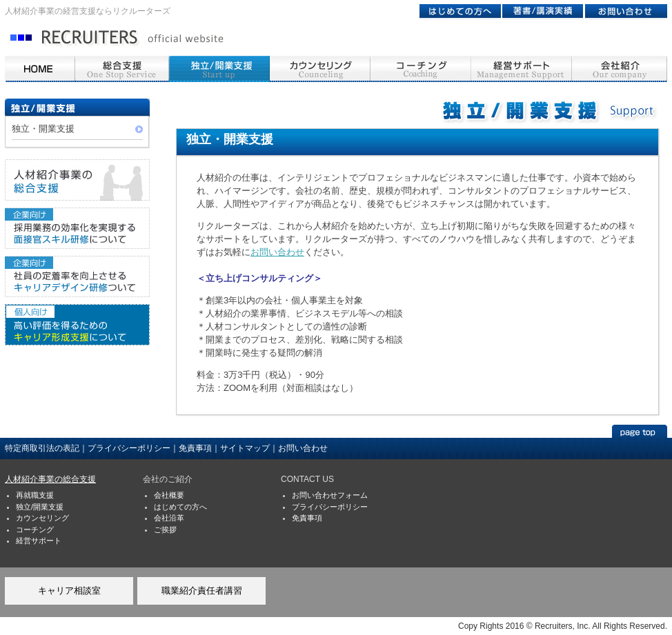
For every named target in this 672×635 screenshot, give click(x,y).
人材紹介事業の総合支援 (50, 479)
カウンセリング (42, 518)
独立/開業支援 (40, 507)
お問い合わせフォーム (330, 495)
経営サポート (39, 541)
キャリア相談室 (69, 591)
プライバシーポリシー (129, 448)
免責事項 (195, 448)
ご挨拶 (165, 530)
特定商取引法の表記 (42, 448)
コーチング (35, 530)
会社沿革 (169, 518)
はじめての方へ (180, 507)
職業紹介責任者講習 (202, 591)
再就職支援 (35, 495)
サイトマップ (245, 448)
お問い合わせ (277, 252)
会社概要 (169, 495)
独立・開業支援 (43, 129)
